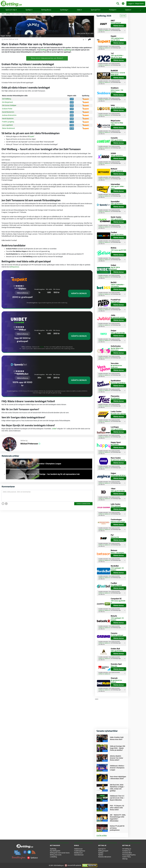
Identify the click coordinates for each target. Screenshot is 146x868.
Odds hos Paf (115, 537)
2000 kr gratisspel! (22, 297)
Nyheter (101, 855)
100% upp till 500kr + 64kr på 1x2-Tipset (117, 56)
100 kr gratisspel (116, 506)
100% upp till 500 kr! (117, 171)
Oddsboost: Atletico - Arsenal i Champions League (117, 768)
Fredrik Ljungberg (8, 122)
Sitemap (125, 859)
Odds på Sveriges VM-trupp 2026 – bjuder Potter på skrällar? (118, 748)
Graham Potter (7, 109)
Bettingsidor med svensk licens (60, 853)
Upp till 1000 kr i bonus (118, 107)
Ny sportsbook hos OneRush (116, 681)
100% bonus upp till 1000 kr (118, 251)
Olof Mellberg (7, 99)
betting (44, 50)
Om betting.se (127, 849)
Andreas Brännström (9, 115)
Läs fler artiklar (102, 835)
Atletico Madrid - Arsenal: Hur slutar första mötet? (116, 758)
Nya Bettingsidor (55, 851)
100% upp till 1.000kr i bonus (117, 187)
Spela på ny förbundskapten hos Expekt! (47, 58)
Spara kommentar (83, 504)
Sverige (8, 36)
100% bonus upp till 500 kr (118, 602)
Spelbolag (64, 10)
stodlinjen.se (101, 30)
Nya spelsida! (115, 445)
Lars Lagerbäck (7, 125)
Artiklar (8, 14)
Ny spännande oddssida (118, 460)
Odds (79, 10)
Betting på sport (103, 851)
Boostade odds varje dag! (118, 414)
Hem (3, 14)
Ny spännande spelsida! (118, 317)
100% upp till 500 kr (117, 140)
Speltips (29, 10)
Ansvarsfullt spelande (73, 865)
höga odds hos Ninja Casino (117, 124)
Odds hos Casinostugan (118, 522)
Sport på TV (96, 10)
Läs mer (123, 16)
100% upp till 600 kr (117, 429)
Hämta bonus (119, 26)
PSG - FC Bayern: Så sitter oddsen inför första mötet (117, 808)
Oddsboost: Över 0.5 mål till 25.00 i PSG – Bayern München (117, 798)
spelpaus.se (107, 30)
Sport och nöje (11, 10)
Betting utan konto (56, 855)
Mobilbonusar (78, 853)
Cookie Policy (127, 857)
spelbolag (68, 50)
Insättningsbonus (80, 851)
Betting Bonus (46, 10)
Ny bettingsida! (115, 302)
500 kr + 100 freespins (117, 553)
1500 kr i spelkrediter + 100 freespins (118, 286)
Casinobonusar (79, 855)
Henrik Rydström (8, 119)
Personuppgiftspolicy (129, 855)
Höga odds (114, 666)
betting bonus (14, 267)
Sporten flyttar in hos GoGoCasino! (117, 349)
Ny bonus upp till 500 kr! (118, 383)
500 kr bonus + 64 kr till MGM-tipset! (118, 74)
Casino (128, 10)
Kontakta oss (126, 851)
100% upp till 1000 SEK (118, 333)
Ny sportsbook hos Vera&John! (116, 366)
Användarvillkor (127, 853)
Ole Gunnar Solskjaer (9, 105)
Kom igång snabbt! (116, 585)
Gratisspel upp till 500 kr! (118, 475)
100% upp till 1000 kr (117, 235)
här (104, 32)
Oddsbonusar (78, 849)
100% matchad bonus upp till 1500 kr (117, 39)
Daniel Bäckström (8, 112)
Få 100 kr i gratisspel (117, 635)
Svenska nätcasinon (105, 857)
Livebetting (53, 857)
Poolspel (113, 10)
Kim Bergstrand (7, 102)
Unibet (42, 347)
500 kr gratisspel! (116, 23)
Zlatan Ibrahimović (8, 128)
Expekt (32, 136)
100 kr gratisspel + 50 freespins (117, 569)
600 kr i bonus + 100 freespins (117, 91)
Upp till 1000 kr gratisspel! (115, 268)
